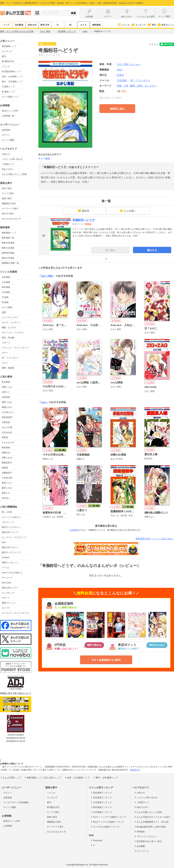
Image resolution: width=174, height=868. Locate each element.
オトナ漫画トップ (10, 97)
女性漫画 (6, 277)
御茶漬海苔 (7, 417)
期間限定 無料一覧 (10, 263)
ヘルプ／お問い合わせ (12, 159)
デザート (6, 598)
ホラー (5, 353)
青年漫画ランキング (101, 807)
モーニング (7, 578)
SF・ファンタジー (10, 358)
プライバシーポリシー (146, 836)
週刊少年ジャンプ (10, 532)
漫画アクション (9, 603)
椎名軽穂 (6, 448)
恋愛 (4, 312)
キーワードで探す (10, 209)
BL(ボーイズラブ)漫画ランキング (107, 822)
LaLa (44, 402)
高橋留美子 (7, 473)
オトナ (84, 25)
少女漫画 (6, 282)
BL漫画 (5, 302)
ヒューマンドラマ (10, 317)
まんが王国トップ (10, 778)
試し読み (110, 250)
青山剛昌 (6, 382)
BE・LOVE (7, 512)
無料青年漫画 (8, 253)
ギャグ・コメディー (11, 322)
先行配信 (19, 25)
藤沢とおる (7, 488)
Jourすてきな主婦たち (12, 573)
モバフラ (6, 608)
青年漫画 (6, 287)
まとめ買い (128, 211)
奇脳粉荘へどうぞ (84, 220)
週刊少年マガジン (10, 547)
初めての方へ (8, 169)
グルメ (5, 363)
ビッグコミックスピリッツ (14, 537)
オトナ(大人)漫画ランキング (105, 827)
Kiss (4, 542)
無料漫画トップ (9, 46)
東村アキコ (7, 483)
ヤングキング (8, 593)
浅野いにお (7, 387)
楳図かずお (7, 407)
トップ (6, 25)
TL (58, 25)
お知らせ (6, 154)
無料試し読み (117, 109)
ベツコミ (6, 568)
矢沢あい (6, 498)
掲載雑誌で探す (9, 204)
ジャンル (123, 25)
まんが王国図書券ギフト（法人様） (152, 822)
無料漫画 (96, 25)
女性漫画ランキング (101, 797)
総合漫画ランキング (101, 793)
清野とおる (7, 458)
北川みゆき (7, 432)
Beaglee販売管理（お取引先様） (151, 827)
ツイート (154, 44)
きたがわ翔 (7, 427)
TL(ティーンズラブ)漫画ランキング (108, 817)
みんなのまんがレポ (11, 219)
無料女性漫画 (8, 243)
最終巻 (84, 211)
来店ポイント (166, 25)
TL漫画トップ (8, 87)
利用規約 (139, 831)
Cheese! (6, 558)
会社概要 (139, 846)
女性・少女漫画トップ (12, 77)
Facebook (96, 840)
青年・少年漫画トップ (12, 82)
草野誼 (5, 437)
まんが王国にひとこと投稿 (14, 174)
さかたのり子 (8, 443)
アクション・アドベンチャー (15, 348)
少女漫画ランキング (101, 802)
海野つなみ (7, 402)
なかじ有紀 (129, 64)
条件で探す (7, 188)
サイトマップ (142, 851)
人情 (126, 86)
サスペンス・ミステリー (13, 333)
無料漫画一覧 (8, 238)
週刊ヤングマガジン (11, 527)
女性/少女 (32, 25)
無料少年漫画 (8, 258)
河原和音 (6, 422)
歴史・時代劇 (8, 338)
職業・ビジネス (9, 328)
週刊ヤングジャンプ (11, 552)
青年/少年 (45, 25)
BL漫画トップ (8, 92)
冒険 (119, 86)
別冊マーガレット (10, 563)
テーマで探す (8, 193)
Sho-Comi (6, 583)
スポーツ (6, 343)
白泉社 (120, 75)
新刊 (152, 25)
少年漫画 (6, 292)
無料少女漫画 (8, 248)
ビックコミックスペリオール (15, 613)
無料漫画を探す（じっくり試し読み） (155, 539)
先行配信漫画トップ (11, 71)
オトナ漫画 (7, 307)
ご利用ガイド (8, 164)
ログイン (6, 135)
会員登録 (6, 130)
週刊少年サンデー (10, 588)
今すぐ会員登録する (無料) (106, 660)
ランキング (138, 25)
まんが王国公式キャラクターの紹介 (152, 817)
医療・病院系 (8, 368)
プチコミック (8, 522)
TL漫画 (5, 297)
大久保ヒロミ (8, 412)
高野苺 (5, 468)
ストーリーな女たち (11, 517)
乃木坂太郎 (7, 478)
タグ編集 (45, 158)
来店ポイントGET (10, 111)
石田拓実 (6, 397)
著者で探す (7, 198)
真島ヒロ (6, 493)
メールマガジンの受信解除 (16, 802)
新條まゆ (6, 453)
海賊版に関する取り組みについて (16, 693)
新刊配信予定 (8, 61)
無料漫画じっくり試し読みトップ (42, 778)
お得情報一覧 (8, 116)
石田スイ (6, 392)
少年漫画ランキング (101, 812)
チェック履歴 (8, 140)
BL (71, 25)
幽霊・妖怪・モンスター (143, 86)
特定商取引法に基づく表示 (148, 841)
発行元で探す (8, 214)
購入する (152, 250)
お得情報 (8, 826)
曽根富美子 (7, 463)
